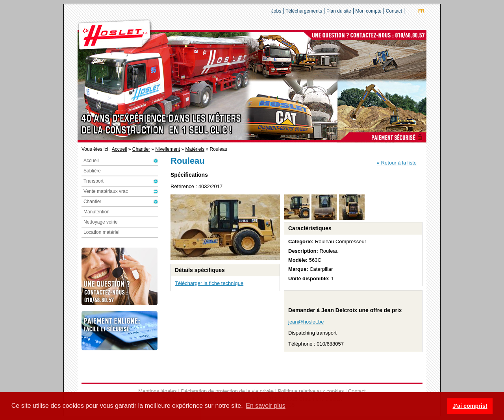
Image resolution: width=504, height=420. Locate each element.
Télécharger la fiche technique (209, 283)
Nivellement (168, 149)
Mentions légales (157, 391)
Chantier (141, 149)
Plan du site (339, 11)
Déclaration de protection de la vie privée (227, 391)
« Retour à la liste (397, 163)
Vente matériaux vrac (106, 191)
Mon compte (369, 11)
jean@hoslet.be (306, 322)
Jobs (276, 11)
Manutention (96, 212)
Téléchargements (304, 11)
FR (421, 11)
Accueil (120, 149)
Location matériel (101, 232)
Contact (394, 11)
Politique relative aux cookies (311, 391)
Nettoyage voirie (101, 222)
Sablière (92, 171)
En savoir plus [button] (266, 406)
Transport (94, 181)
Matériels (195, 149)
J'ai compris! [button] (470, 406)
